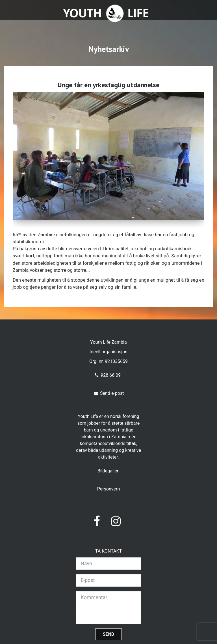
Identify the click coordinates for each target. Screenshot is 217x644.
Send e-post (109, 393)
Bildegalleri (109, 471)
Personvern (109, 489)
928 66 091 (108, 375)
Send (109, 634)
